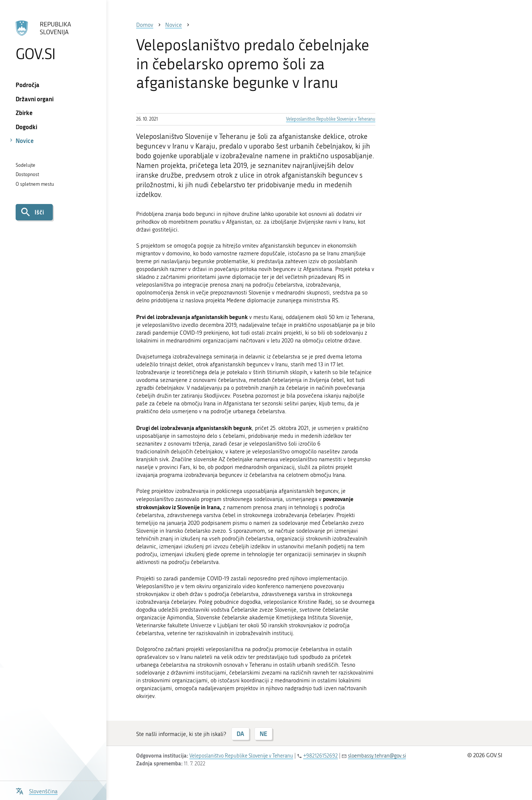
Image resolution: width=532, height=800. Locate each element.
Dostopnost (27, 174)
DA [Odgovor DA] (240, 734)
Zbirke (24, 113)
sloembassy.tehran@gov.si (377, 756)
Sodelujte (25, 165)
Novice (25, 141)
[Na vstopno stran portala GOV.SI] (53, 41)
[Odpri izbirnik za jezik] (37, 791)
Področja (28, 85)
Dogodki (26, 127)
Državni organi (35, 99)
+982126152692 (321, 756)
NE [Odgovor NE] (263, 734)
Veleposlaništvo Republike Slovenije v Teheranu (331, 119)
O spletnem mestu (35, 184)
